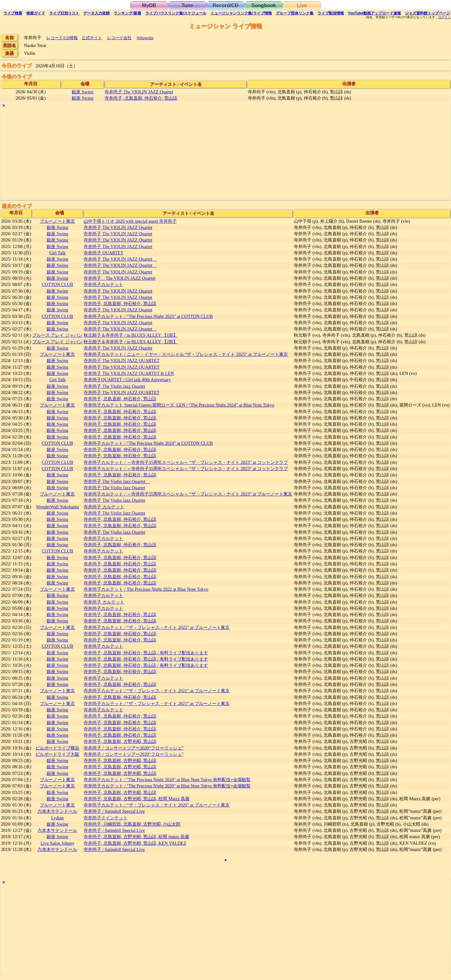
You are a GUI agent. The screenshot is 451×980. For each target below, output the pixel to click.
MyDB (149, 5)
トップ (428, 13)
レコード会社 (119, 38)
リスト (64, 13)
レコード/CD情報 (62, 38)
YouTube (375, 13)
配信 (331, 13)
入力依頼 (96, 13)
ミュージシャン (241, 13)
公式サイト (92, 38)
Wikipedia (145, 38)
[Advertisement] (189, 154)
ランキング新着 (127, 13)
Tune (187, 5)
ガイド (36, 13)
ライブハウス (176, 13)
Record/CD (226, 5)
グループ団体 (295, 13)
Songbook (264, 5)
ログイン (444, 17)
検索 (13, 13)
